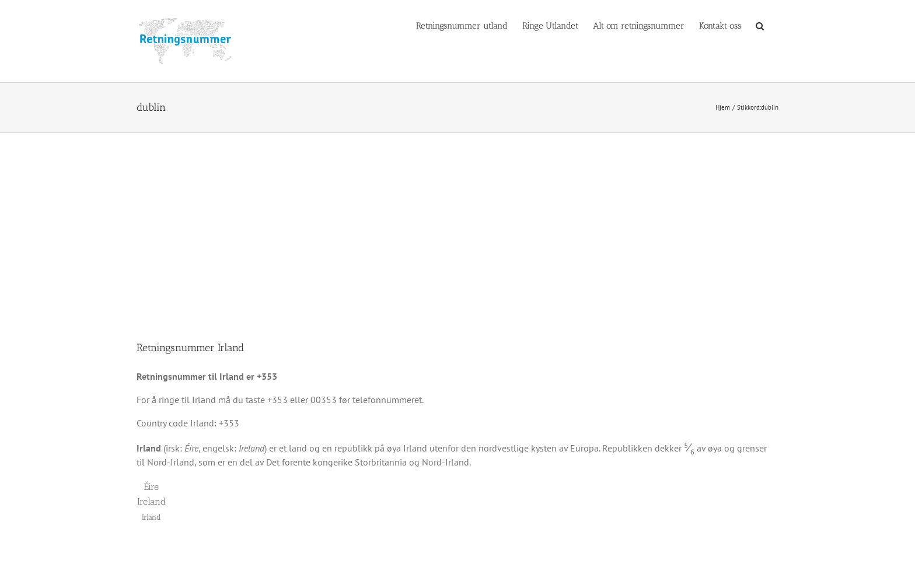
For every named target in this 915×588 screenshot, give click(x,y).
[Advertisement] (457, 220)
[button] (760, 25)
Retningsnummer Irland (190, 348)
